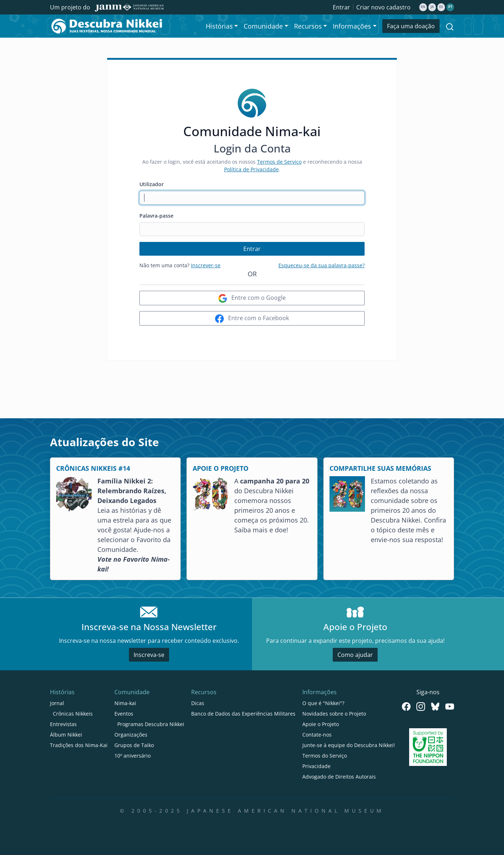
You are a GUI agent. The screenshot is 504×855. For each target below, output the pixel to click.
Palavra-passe (156, 216)
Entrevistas (63, 724)
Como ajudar (355, 655)
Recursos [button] (308, 26)
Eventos (124, 714)
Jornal (57, 703)
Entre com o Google (252, 298)
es (441, 7)
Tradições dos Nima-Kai (79, 745)
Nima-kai (125, 703)
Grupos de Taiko (134, 745)
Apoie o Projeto (321, 724)
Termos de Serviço (279, 162)
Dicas (198, 703)
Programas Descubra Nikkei (151, 724)
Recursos (204, 692)
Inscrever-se (206, 265)
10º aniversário (133, 756)
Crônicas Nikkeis (73, 714)
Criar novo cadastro (383, 7)
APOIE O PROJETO (220, 468)
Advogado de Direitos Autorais (339, 777)
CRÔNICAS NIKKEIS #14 (93, 468)
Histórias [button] (219, 26)
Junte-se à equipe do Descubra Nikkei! (349, 745)
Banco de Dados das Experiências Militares (243, 714)
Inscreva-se (149, 655)
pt (450, 7)
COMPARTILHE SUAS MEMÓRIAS (380, 468)
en (423, 7)
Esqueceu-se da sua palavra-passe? (322, 265)
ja (432, 7)
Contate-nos (317, 735)
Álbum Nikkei (66, 735)
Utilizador (152, 184)
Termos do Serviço (325, 756)
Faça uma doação (411, 26)
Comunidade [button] (263, 26)
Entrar (341, 7)
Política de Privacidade (251, 169)
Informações (320, 692)
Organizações (131, 735)
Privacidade (316, 766)
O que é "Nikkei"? (323, 703)
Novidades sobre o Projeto (334, 714)
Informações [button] (352, 26)
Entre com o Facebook (252, 318)
